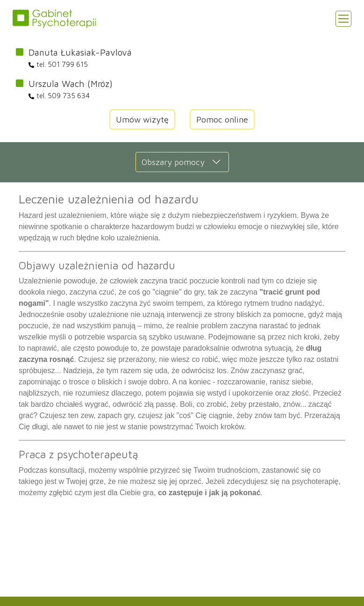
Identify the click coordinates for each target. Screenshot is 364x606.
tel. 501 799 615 (58, 64)
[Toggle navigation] (343, 19)
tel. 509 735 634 (59, 96)
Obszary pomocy (173, 162)
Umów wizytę (142, 119)
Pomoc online (222, 119)
